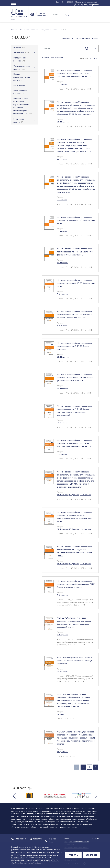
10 (90, 58)
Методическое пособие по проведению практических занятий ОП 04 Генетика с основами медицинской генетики (74, 315)
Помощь (95, 38)
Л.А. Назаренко (63, 671)
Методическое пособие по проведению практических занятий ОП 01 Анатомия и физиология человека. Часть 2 (75, 252)
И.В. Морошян (62, 263)
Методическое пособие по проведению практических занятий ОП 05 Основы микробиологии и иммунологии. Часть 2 (74, 73)
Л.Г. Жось (60, 714)
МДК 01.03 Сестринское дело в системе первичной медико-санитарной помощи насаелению (75, 661)
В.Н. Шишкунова (63, 122)
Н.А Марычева (86, 495)
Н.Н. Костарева (63, 423)
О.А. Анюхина (62, 84)
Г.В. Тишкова (62, 231)
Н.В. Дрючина (74, 495)
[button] (14, 796)
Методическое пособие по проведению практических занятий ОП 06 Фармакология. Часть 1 (76, 283)
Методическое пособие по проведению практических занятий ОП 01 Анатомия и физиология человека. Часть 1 (75, 377)
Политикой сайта (18, 858)
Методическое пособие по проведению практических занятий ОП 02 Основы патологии (74, 346)
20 (94, 58)
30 (97, 58)
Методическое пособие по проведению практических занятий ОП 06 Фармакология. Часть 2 (76, 220)
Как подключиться (83, 38)
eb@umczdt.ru (22, 16)
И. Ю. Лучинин (62, 635)
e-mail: (13, 18)
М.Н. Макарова (63, 325)
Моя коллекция (57, 57)
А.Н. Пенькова (62, 495)
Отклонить (91, 855)
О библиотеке (68, 38)
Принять (73, 855)
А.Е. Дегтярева (63, 752)
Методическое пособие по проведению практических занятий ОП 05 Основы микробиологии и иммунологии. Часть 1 (74, 443)
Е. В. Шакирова (63, 294)
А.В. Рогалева (62, 159)
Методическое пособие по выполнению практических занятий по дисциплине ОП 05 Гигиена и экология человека (76, 584)
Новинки (46, 57)
